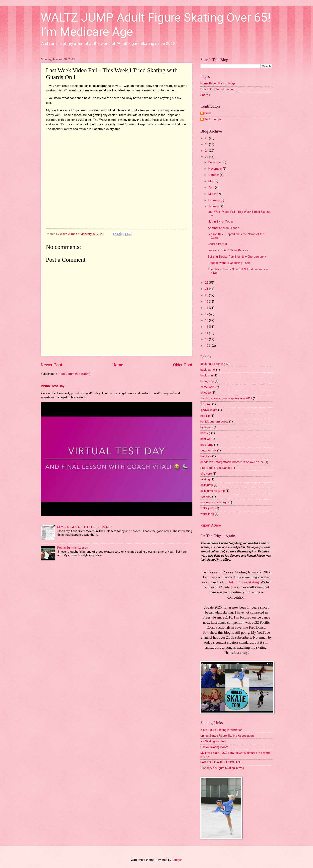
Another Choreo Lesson (223, 228)
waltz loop (207, 514)
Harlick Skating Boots (214, 747)
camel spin (208, 387)
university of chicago (214, 502)
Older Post (183, 365)
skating (205, 479)
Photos (205, 95)
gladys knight (209, 410)
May (211, 181)
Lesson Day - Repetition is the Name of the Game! (236, 236)
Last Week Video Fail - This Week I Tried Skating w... (239, 214)
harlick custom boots (214, 422)
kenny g (205, 433)
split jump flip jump (213, 491)
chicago (206, 393)
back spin (207, 375)
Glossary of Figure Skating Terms (222, 768)
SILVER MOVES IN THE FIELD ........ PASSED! (85, 527)
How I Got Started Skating (217, 89)
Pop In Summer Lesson (73, 548)
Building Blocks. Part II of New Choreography (237, 257)
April (212, 187)
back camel (208, 370)
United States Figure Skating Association (227, 736)
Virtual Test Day (52, 386)
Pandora (206, 456)
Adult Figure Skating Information (221, 730)
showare (206, 474)
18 (207, 308)
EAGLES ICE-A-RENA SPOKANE (221, 762)
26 (207, 138)
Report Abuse (210, 525)
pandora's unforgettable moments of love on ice (232, 462)
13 (207, 339)
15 (207, 327)
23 (207, 157)
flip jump (206, 404)
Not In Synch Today (221, 222)
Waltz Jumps (213, 119)
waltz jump (208, 508)
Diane (208, 113)
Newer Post (52, 365)
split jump (207, 485)
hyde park (207, 427)
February (214, 200)
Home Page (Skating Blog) (218, 83)
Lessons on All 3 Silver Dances (228, 250)
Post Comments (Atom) (75, 374)
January (214, 206)
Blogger (177, 860)
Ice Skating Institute (213, 741)
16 (207, 320)
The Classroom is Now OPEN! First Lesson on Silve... (238, 271)
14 (207, 333)
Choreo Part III (217, 244)
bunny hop (207, 381)
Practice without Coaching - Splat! (230, 263)
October (214, 175)
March (213, 194)
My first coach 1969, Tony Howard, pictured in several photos (235, 755)
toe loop (206, 497)
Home (118, 365)
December (215, 162)
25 (207, 144)
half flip (205, 416)
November (216, 169)
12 (207, 346)
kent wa (206, 439)
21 (207, 289)
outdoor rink (208, 450)
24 (207, 151)
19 (207, 302)
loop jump (207, 445)
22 (207, 283)
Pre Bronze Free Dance (215, 468)
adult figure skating (213, 364)
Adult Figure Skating (244, 582)
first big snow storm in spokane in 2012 (226, 398)
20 (207, 295)
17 (207, 314)
